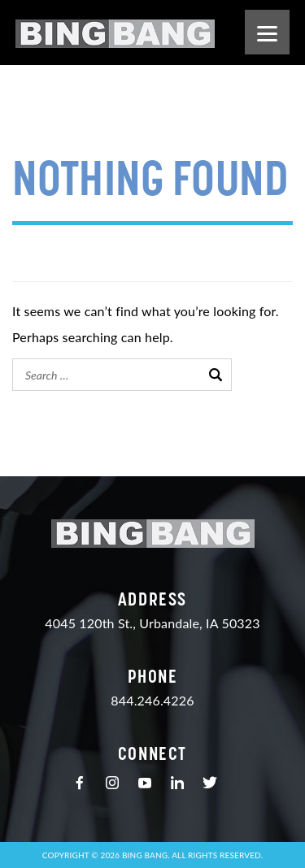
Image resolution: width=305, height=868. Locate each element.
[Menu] (267, 32)
